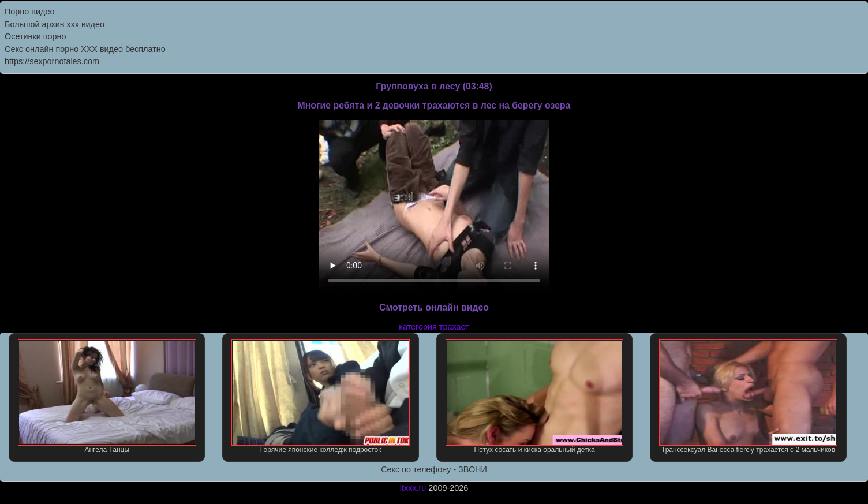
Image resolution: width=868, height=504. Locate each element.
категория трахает (434, 327)
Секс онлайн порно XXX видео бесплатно (85, 49)
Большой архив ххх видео (55, 24)
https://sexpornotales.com (52, 61)
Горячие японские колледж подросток (321, 397)
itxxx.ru (413, 488)
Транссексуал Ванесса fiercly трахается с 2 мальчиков (748, 397)
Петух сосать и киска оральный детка (535, 397)
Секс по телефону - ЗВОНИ (434, 469)
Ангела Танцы (107, 397)
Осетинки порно (35, 36)
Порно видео (29, 12)
